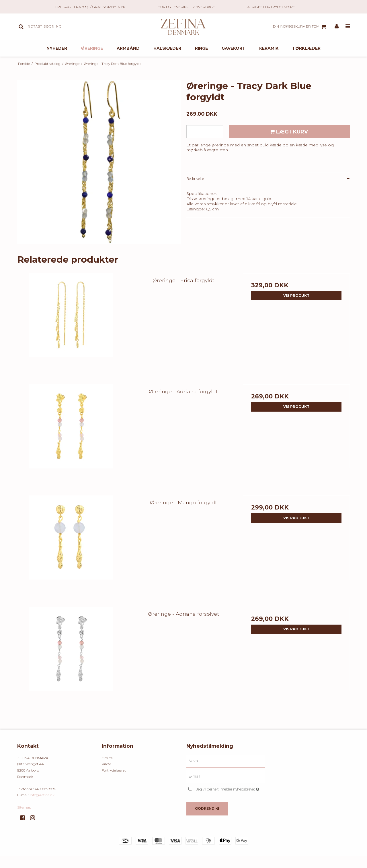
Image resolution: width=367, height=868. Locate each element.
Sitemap (24, 820)
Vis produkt (296, 308)
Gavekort (234, 60)
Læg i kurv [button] (288, 144)
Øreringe (92, 60)
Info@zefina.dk (42, 807)
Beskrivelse (195, 191)
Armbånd (128, 60)
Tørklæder (306, 60)
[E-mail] (226, 788)
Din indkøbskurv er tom (300, 33)
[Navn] (226, 773)
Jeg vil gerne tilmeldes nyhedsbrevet (231, 800)
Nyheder (57, 60)
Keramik (269, 60)
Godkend (205, 820)
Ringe (201, 60)
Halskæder (167, 60)
